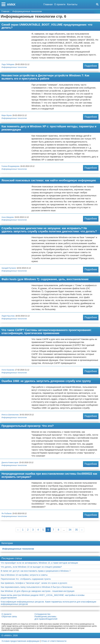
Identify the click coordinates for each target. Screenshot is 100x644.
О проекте (60, 4)
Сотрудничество (42, 614)
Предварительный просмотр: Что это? (28, 426)
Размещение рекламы (45, 616)
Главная (48, 4)
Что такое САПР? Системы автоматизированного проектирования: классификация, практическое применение (46, 332)
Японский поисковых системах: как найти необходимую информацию (49, 180)
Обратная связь (9, 616)
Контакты (72, 4)
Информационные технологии (14, 67)
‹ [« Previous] (18, 530)
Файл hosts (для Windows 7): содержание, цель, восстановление (45, 279)
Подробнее (91, 66)
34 (70, 530)
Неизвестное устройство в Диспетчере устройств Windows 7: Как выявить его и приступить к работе (45, 77)
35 (76, 530)
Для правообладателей (46, 619)
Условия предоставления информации (20, 641)
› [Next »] (82, 530)
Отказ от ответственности (54, 641)
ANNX (11, 4)
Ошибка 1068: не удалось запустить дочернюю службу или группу (46, 381)
